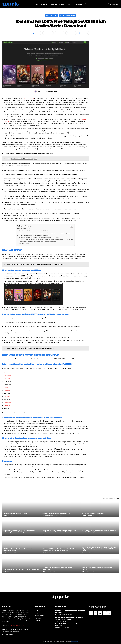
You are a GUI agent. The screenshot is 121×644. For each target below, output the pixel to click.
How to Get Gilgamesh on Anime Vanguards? (68, 625)
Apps (57, 621)
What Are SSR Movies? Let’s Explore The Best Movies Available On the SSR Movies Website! (60, 550)
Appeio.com (74, 642)
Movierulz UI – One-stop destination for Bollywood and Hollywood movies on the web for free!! (59, 531)
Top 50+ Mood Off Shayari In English (15, 513)
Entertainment (52, 15)
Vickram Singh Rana (48, 515)
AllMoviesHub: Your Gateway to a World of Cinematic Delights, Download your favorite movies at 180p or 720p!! (99, 549)
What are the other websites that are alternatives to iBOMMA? (39, 237)
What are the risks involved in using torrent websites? (39, 242)
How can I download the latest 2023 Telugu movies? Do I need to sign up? (46, 233)
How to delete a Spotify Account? (93, 513)
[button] (85, 4)
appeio (5, 515)
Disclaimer (25, 244)
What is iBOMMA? (24, 229)
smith (39, 91)
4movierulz (8, 403)
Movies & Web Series (68, 15)
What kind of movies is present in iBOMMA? (35, 231)
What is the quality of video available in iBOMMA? (35, 235)
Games (57, 628)
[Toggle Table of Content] (71, 226)
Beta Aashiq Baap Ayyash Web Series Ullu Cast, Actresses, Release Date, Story (19, 531)
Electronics (59, 615)
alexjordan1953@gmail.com (18, 626)
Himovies (7, 397)
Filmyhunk (7, 376)
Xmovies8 (7, 391)
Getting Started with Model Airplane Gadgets (70, 611)
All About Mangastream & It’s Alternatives (56, 513)
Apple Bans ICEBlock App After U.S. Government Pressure (69, 618)
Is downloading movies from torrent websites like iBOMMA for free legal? (49, 239)
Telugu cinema (29, 98)
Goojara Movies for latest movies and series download (21, 569)
